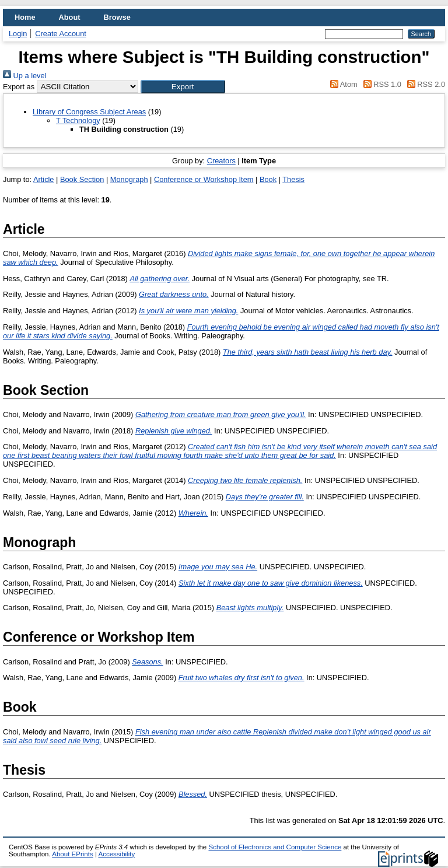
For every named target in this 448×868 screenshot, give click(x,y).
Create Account (61, 34)
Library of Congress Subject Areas (89, 112)
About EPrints (72, 854)
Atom (342, 84)
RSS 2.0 (424, 84)
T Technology (78, 120)
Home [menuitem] (25, 17)
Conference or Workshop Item (204, 179)
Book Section (82, 179)
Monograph (129, 179)
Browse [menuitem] (117, 17)
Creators (221, 161)
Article (44, 179)
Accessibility (116, 854)
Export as (19, 87)
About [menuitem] (70, 17)
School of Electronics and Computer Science (275, 847)
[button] (183, 87)
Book (268, 179)
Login (18, 34)
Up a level (24, 76)
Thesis (293, 179)
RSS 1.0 (380, 84)
